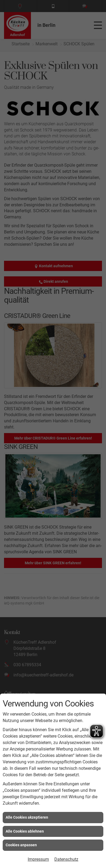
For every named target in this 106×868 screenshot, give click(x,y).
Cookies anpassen (21, 845)
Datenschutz (66, 859)
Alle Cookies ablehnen (25, 831)
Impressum (38, 859)
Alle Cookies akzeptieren (27, 817)
